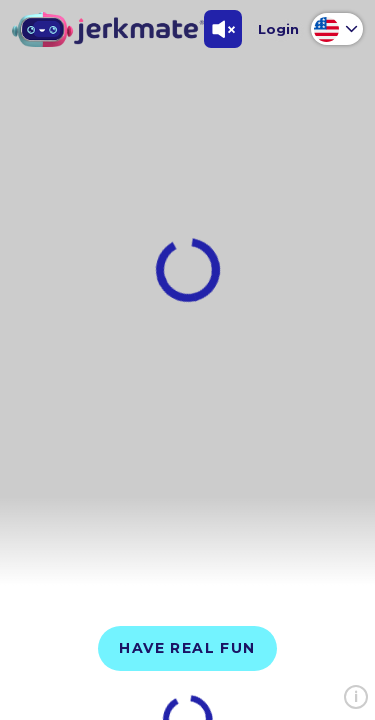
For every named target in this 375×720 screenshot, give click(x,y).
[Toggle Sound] (223, 29)
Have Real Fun (187, 648)
